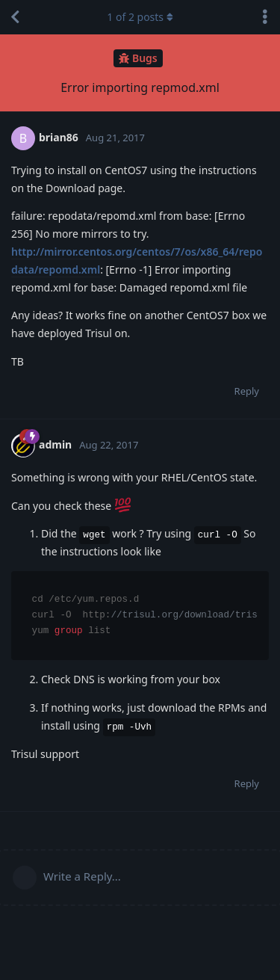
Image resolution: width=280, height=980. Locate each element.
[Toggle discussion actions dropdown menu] (265, 17)
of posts (140, 17)
